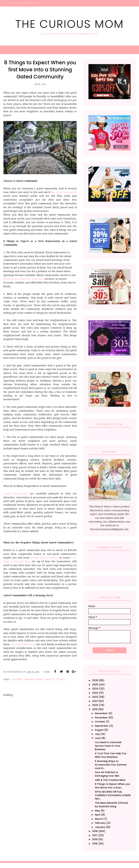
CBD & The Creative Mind (110, 780)
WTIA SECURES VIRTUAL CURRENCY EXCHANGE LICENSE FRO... (113, 795)
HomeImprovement (34, 679)
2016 (95, 839)
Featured (17, 679)
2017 (95, 835)
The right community (23, 644)
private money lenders (44, 558)
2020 (95, 705)
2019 (95, 709)
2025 (95, 685)
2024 (95, 689)
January (100, 827)
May (97, 811)
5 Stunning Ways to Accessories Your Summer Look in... (111, 765)
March (99, 819)
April (98, 815)
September (102, 726)
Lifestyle (50, 679)
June (98, 738)
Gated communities (16, 494)
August (99, 730)
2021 (95, 701)
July (97, 734)
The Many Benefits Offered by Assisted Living (111, 805)
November (101, 718)
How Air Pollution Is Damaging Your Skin (107, 774)
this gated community (63, 192)
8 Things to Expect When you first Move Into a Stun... (112, 786)
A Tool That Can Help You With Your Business (111, 755)
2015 (95, 844)
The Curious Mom (70, 23)
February (100, 823)
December (101, 713)
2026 (95, 680)
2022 (95, 697)
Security (61, 679)
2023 (95, 693)
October (100, 722)
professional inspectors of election (24, 279)
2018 (95, 831)
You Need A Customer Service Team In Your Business (108, 746)
